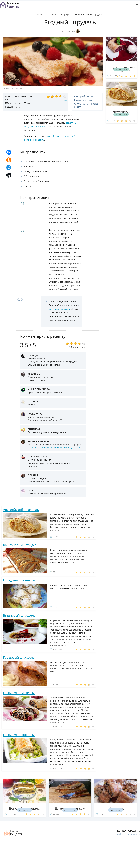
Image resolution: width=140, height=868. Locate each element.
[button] (137, 5)
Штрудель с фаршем (19, 735)
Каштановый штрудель (21, 545)
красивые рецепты (34, 140)
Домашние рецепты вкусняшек (14, 832)
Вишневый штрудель (19, 615)
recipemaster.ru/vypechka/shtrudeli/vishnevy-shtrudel (54, 448)
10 (65, 100)
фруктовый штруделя (60, 309)
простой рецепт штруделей (60, 136)
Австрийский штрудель (21, 510)
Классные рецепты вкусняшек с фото (10, 5)
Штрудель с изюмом (19, 693)
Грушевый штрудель (19, 657)
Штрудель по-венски (19, 580)
